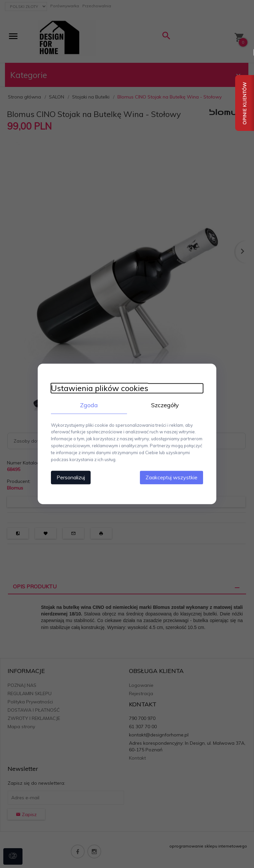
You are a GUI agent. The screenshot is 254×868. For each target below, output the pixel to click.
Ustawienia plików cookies (100, 388)
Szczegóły (165, 405)
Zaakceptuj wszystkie (171, 478)
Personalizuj (71, 478)
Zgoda (89, 405)
